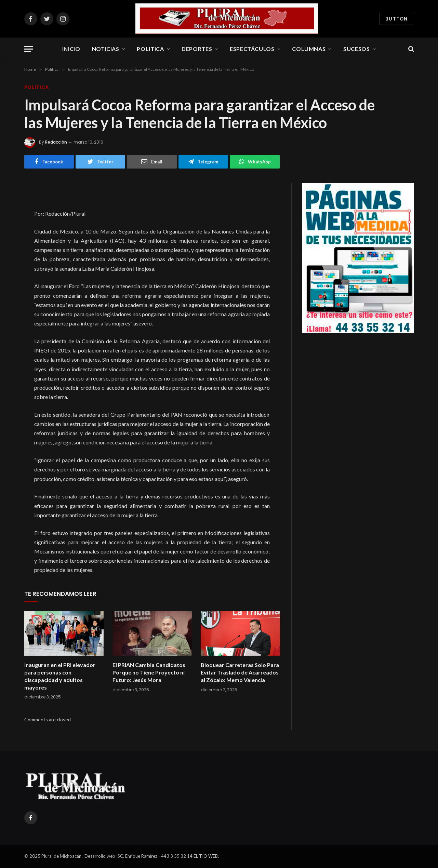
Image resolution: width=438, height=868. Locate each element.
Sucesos (356, 49)
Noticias (106, 49)
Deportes (197, 49)
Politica (150, 49)
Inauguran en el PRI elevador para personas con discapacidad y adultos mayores (60, 676)
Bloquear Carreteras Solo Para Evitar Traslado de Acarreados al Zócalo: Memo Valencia (240, 672)
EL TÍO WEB (206, 856)
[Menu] (29, 49)
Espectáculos (252, 49)
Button (397, 19)
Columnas (309, 49)
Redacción (56, 142)
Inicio (71, 49)
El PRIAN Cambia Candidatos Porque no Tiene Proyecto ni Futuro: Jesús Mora (149, 672)
